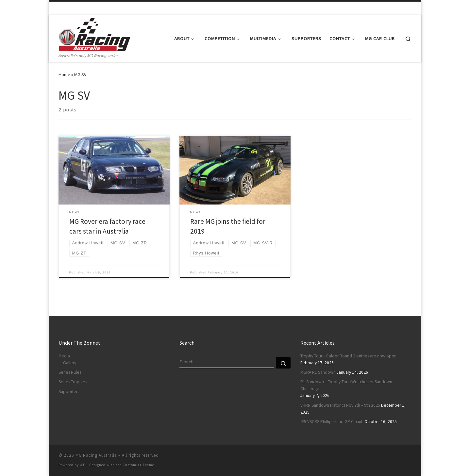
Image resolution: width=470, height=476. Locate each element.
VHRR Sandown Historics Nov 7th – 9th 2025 (340, 405)
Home (64, 74)
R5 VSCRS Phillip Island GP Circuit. (332, 422)
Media (64, 356)
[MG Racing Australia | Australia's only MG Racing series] (95, 33)
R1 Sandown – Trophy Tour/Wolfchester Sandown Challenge (346, 385)
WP (83, 465)
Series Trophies (73, 382)
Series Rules (70, 372)
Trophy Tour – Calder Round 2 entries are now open (348, 356)
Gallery (70, 363)
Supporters (69, 392)
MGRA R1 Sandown (318, 372)
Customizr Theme (138, 465)
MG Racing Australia (96, 455)
